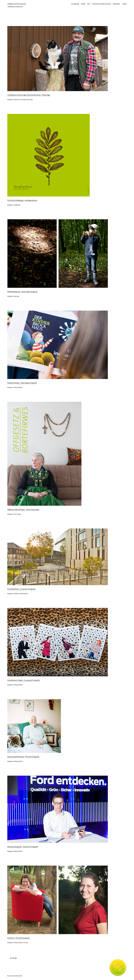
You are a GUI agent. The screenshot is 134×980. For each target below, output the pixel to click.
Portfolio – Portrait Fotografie (18, 938)
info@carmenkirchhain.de (17, 4)
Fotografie (75, 4)
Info (89, 4)
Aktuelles (116, 4)
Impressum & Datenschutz (102, 4)
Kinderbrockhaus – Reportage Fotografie (22, 383)
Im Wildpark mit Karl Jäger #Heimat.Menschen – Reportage (29, 95)
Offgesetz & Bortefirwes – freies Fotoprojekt (23, 509)
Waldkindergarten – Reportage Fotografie (22, 292)
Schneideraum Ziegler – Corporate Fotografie (24, 680)
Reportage (30, 100)
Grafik (83, 4)
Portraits (26, 943)
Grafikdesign (17, 205)
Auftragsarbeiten (18, 387)
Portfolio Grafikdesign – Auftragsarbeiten (22, 200)
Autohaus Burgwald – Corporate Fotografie (23, 847)
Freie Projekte (23, 100)
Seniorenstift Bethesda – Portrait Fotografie (23, 757)
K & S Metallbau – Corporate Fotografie (21, 589)
